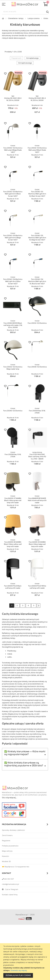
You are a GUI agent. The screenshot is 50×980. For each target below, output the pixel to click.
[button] (5, 74)
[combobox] (25, 12)
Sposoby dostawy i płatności (13, 830)
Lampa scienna (34, 18)
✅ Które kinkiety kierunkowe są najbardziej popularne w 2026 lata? (24, 764)
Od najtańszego (32, 58)
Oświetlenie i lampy (16, 18)
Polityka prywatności (10, 846)
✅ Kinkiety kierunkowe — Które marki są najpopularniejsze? (25, 753)
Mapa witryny (7, 851)
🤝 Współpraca (8, 867)
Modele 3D (6, 861)
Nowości (5, 856)
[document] (25, 962)
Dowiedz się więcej (19, 970)
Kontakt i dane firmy (10, 895)
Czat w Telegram (10, 889)
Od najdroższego (25, 63)
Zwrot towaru (7, 835)
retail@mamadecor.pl (10, 884)
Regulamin (6, 841)
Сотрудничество (22, 867)
